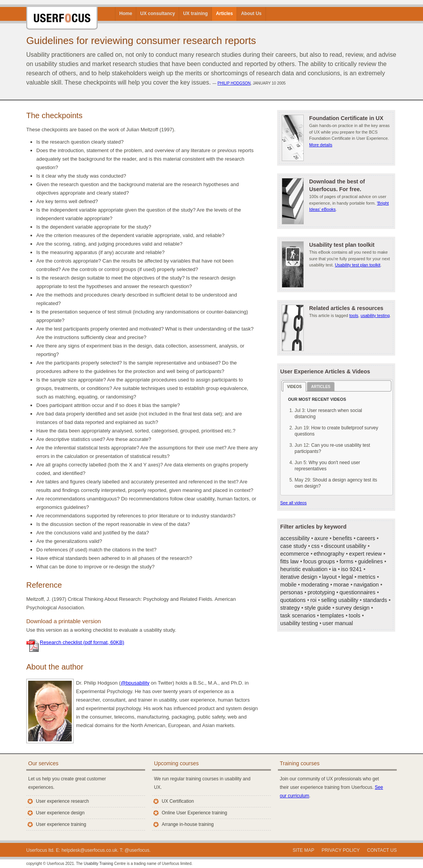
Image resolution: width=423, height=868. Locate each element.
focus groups (319, 561)
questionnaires (358, 592)
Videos (294, 387)
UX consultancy (157, 14)
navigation (366, 585)
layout (329, 577)
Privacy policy (341, 850)
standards (375, 600)
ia (334, 569)
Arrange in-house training (188, 824)
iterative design (299, 577)
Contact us (382, 850)
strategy (290, 608)
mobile (288, 585)
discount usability (345, 546)
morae (341, 585)
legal (347, 577)
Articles (224, 14)
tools (354, 315)
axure (321, 538)
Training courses (300, 763)
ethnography (329, 554)
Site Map (303, 850)
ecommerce (295, 554)
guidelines (370, 561)
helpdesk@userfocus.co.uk (89, 850)
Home (126, 14)
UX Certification (178, 801)
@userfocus (137, 850)
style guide (318, 608)
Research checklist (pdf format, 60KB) (82, 642)
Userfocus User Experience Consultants (62, 15)
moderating (315, 585)
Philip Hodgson (234, 83)
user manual (338, 623)
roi (313, 600)
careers (366, 538)
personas (292, 592)
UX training (195, 14)
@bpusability (135, 683)
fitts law (289, 561)
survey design (352, 608)
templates (332, 615)
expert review (365, 554)
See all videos (294, 503)
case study (293, 546)
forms (347, 561)
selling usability (340, 600)
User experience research (62, 801)
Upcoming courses (176, 763)
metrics (367, 577)
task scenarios (298, 615)
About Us (251, 14)
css (315, 546)
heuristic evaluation (304, 569)
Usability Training (98, 864)
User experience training (61, 824)
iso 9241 (352, 569)
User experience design (60, 813)
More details (321, 145)
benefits (342, 538)
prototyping (321, 592)
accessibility (295, 538)
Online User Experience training (194, 813)
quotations (293, 600)
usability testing (375, 315)
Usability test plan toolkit (358, 265)
